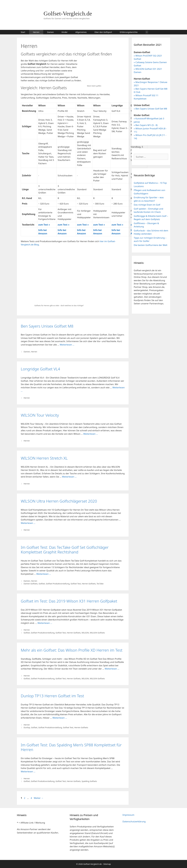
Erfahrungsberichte (129, 32)
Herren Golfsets (89, 584)
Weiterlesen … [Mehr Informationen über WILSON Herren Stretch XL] (69, 477)
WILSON (85, 633)
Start (23, 32)
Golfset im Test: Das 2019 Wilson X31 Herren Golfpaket (69, 601)
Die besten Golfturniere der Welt (151, 245)
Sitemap (107, 864)
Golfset (42, 584)
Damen (50, 32)
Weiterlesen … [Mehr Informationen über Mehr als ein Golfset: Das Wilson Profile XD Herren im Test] (112, 669)
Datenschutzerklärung (134, 821)
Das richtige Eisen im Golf (147, 205)
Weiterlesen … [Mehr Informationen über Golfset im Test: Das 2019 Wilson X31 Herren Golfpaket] (45, 623)
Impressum (128, 815)
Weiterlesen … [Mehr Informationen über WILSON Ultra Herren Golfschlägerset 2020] (28, 523)
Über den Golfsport (103, 32)
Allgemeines (81, 32)
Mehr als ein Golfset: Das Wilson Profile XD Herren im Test (72, 650)
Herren (36, 32)
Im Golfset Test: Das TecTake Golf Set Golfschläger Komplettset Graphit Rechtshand (65, 550)
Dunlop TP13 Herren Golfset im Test (52, 696)
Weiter (39, 798)
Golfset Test (76, 584)
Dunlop (27, 727)
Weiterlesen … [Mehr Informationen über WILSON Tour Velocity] (91, 434)
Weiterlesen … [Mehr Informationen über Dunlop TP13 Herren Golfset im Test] (60, 718)
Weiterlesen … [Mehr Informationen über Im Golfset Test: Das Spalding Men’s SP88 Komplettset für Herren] (28, 771)
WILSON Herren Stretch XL (44, 458)
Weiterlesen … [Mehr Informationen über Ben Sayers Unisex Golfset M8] (67, 345)
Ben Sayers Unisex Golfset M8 (47, 326)
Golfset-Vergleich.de (68, 14)
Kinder (65, 32)
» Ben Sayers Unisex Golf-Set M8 (150, 109)
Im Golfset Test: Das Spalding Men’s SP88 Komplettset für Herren (71, 747)
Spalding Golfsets (89, 781)
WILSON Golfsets (97, 633)
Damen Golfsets (31, 584)
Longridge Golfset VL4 (40, 369)
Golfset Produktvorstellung (58, 584)
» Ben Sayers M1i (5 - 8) (146, 125)
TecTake (100, 584)
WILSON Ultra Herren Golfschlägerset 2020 (59, 501)
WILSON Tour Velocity (40, 415)
